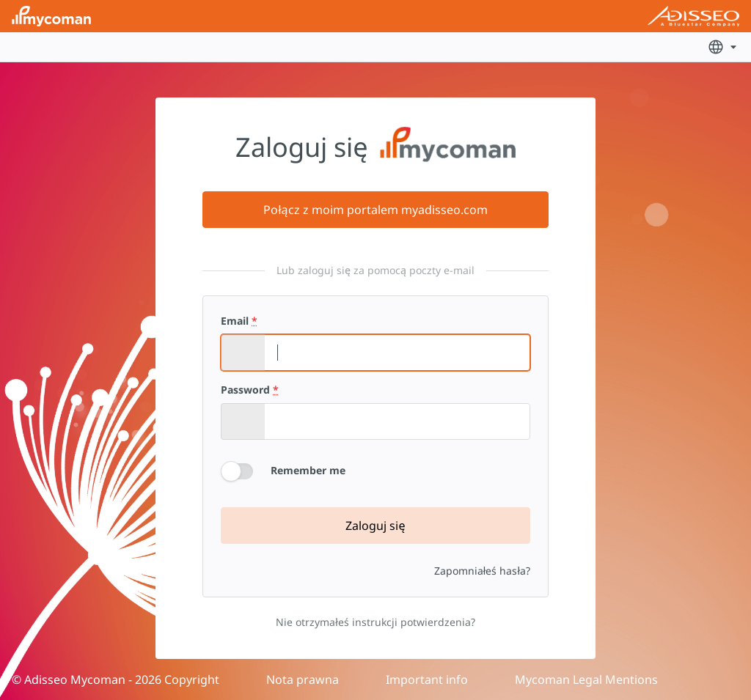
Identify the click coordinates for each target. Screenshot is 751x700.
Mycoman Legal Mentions (586, 679)
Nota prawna (303, 679)
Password (250, 390)
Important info (427, 679)
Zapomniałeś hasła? (482, 571)
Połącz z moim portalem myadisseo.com (375, 210)
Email (239, 321)
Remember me (308, 470)
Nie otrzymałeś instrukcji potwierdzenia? (375, 622)
